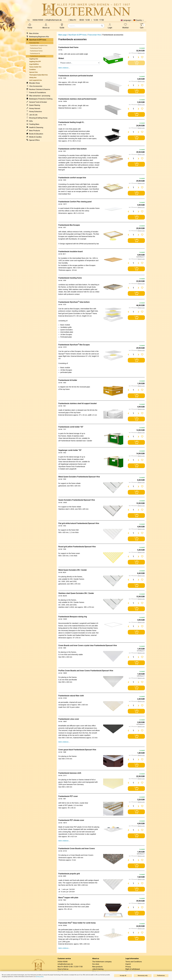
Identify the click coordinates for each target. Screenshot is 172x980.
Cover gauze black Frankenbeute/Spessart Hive (77, 750)
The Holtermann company (102, 962)
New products (97, 967)
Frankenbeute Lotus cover (69, 719)
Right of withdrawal (133, 969)
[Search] (102, 26)
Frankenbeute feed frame (68, 47)
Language (127, 20)
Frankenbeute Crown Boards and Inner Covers (77, 848)
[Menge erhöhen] (138, 57)
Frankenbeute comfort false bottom (73, 149)
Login (110, 26)
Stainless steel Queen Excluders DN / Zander (76, 593)
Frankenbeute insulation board (70, 252)
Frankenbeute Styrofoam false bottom (74, 302)
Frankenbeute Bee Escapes (69, 225)
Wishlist (125, 26)
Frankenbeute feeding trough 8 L (71, 122)
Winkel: (61, 58)
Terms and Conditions (134, 962)
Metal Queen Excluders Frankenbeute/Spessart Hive (79, 477)
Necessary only (143, 975)
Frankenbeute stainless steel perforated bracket (77, 99)
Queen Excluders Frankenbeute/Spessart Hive (77, 500)
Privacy (128, 967)
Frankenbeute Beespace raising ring (73, 617)
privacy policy (40, 977)
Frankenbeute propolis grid (69, 874)
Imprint (128, 964)
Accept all (123, 975)
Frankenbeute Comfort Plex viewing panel (75, 202)
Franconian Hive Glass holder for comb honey (77, 923)
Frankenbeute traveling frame (70, 278)
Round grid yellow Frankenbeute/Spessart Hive (77, 547)
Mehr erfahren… (64, 68)
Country (139, 20)
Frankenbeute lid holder (68, 380)
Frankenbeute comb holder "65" (71, 427)
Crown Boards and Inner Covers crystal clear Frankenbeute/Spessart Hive (88, 645)
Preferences (161, 975)
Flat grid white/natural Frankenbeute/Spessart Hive (79, 523)
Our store (96, 964)
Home (30, 26)
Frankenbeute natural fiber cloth (71, 696)
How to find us (63, 969)
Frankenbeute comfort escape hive (72, 178)
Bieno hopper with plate (68, 898)
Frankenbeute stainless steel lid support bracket (78, 403)
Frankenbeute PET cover (68, 796)
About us (46, 26)
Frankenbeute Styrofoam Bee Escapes (74, 345)
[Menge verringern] (128, 57)
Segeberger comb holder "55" (70, 450)
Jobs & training (98, 969)
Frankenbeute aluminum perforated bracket (76, 76)
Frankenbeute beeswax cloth (70, 773)
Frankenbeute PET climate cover (71, 820)
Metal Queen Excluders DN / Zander (73, 570)
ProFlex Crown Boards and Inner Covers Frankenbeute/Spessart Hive (86, 671)
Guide (62, 26)
